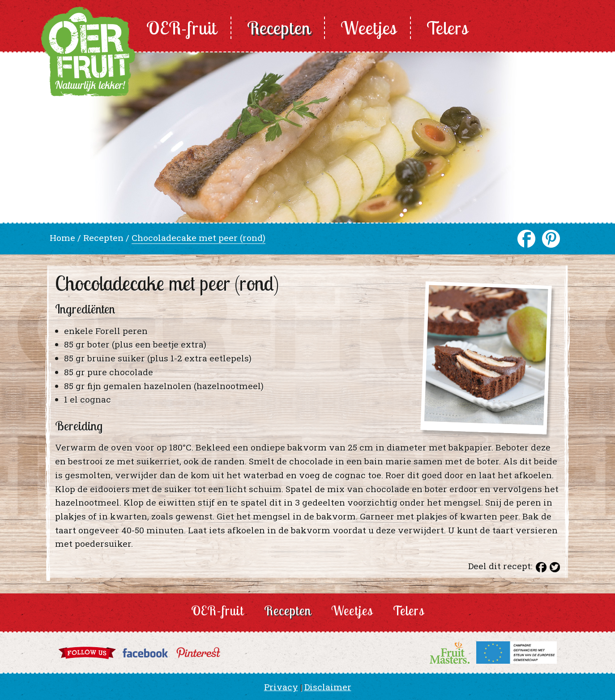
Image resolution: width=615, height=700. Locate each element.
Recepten (279, 28)
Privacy (281, 687)
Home (62, 238)
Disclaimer (328, 687)
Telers (447, 28)
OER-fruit (182, 28)
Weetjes (369, 28)
